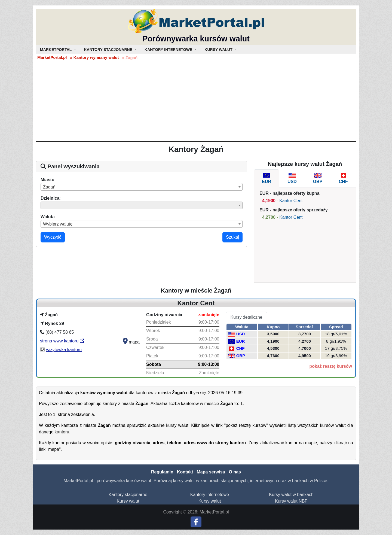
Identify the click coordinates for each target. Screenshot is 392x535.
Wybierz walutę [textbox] (58, 224)
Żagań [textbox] (49, 187)
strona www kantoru (62, 341)
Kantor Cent (291, 201)
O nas (235, 472)
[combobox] (142, 187)
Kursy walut (128, 501)
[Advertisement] (196, 101)
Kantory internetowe (210, 495)
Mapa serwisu (211, 472)
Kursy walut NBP (291, 501)
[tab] (267, 178)
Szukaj (232, 237)
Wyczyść (53, 237)
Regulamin (162, 472)
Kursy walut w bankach (291, 495)
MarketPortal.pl (52, 57)
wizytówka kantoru (64, 350)
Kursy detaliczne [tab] (246, 317)
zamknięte (209, 315)
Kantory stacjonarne (128, 495)
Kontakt (185, 472)
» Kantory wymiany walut (94, 57)
